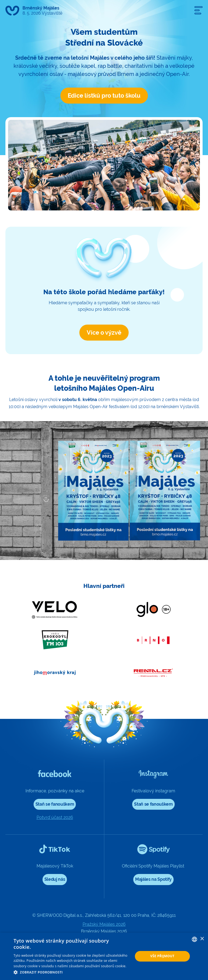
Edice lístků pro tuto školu (104, 95)
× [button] (202, 939)
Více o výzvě (104, 332)
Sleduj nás (55, 879)
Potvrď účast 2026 (55, 817)
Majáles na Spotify (153, 879)
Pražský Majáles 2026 (104, 924)
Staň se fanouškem (55, 804)
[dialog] (104, 956)
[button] (71, 972)
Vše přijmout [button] (162, 956)
